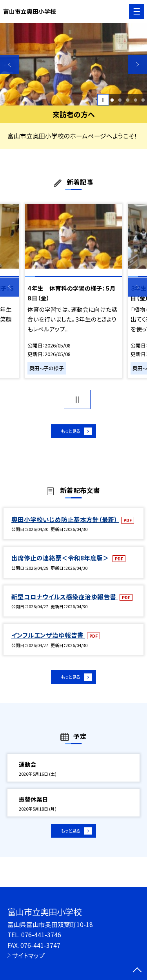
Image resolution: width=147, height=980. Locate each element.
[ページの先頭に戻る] (137, 971)
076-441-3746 (41, 935)
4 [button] (135, 100)
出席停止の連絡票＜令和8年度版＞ (61, 562)
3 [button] (128, 100)
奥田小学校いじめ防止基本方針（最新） (65, 523)
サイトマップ (28, 955)
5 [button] (143, 100)
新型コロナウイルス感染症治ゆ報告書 (64, 600)
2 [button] (120, 100)
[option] (73, 65)
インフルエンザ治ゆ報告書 (48, 638)
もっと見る (70, 433)
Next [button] (137, 65)
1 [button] (112, 100)
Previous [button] (10, 65)
